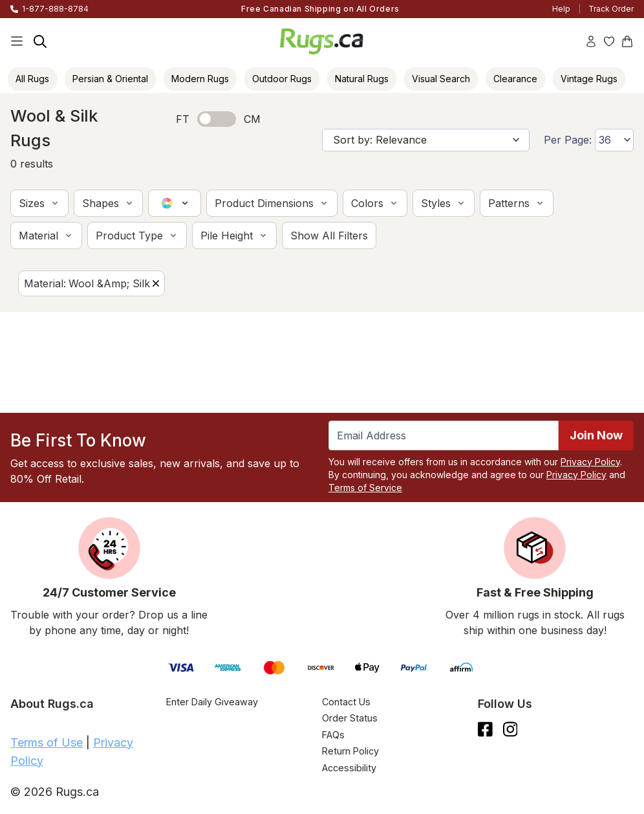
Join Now (596, 435)
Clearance (515, 79)
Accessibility (349, 768)
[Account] (591, 41)
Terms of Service (365, 488)
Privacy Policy (590, 462)
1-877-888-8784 (55, 9)
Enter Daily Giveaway (212, 702)
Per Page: (568, 140)
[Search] (40, 41)
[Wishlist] (609, 41)
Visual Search (441, 79)
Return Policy (350, 751)
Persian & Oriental (110, 79)
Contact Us (346, 702)
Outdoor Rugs (282, 79)
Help (561, 9)
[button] (39, 203)
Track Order (611, 9)
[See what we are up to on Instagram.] (510, 729)
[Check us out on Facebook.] (485, 729)
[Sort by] (426, 140)
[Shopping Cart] (627, 41)
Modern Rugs (200, 79)
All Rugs (32, 79)
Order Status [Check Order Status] (350, 718)
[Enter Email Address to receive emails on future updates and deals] (444, 435)
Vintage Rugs (589, 79)
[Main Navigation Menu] (17, 41)
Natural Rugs (362, 79)
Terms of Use (47, 742)
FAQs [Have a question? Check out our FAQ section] (333, 735)
